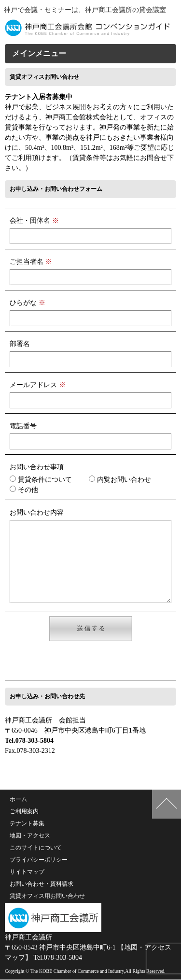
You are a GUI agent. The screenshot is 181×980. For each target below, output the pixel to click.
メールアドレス (38, 385)
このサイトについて (36, 848)
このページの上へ (167, 805)
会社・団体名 (34, 221)
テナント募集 (27, 824)
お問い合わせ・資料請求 (42, 884)
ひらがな (28, 303)
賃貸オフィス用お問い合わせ (47, 896)
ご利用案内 (24, 812)
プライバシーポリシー (39, 860)
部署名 (20, 344)
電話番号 (23, 426)
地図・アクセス (30, 836)
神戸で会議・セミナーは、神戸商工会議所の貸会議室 (85, 10)
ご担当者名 (31, 262)
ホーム (18, 800)
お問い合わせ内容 (37, 512)
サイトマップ (27, 872)
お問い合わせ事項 (37, 467)
